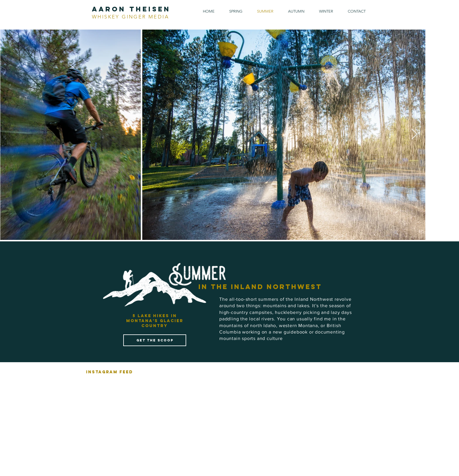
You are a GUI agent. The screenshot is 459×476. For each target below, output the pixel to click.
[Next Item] (414, 134)
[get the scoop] (155, 340)
